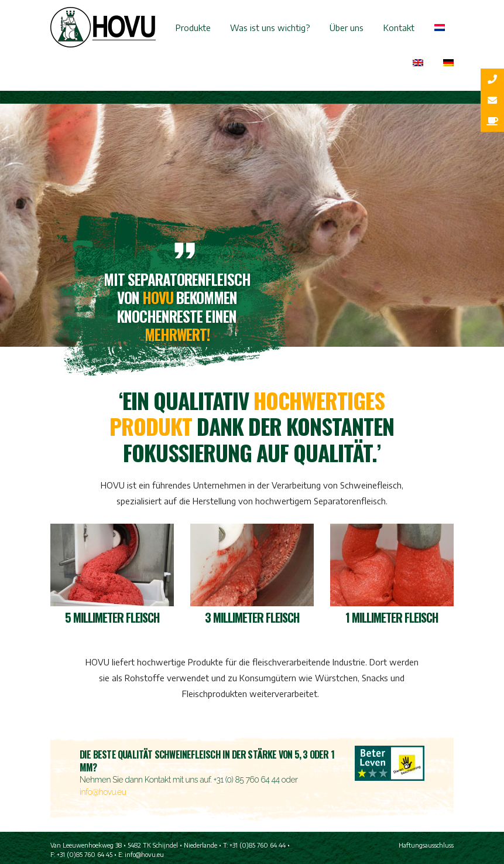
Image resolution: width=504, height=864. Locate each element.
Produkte (193, 28)
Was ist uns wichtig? (270, 28)
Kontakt (399, 28)
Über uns (347, 28)
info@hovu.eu (103, 792)
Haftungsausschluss (426, 845)
